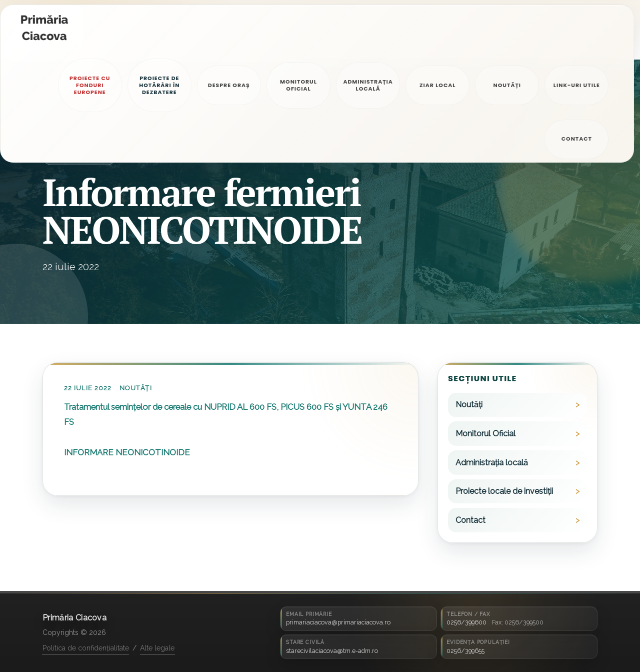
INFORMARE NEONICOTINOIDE (127, 452)
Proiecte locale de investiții (504, 491)
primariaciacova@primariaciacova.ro (338, 622)
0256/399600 (466, 622)
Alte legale (157, 648)
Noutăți (135, 388)
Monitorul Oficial (485, 434)
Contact (470, 520)
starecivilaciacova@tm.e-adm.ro (332, 651)
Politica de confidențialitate (86, 648)
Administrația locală (492, 463)
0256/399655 (465, 651)
